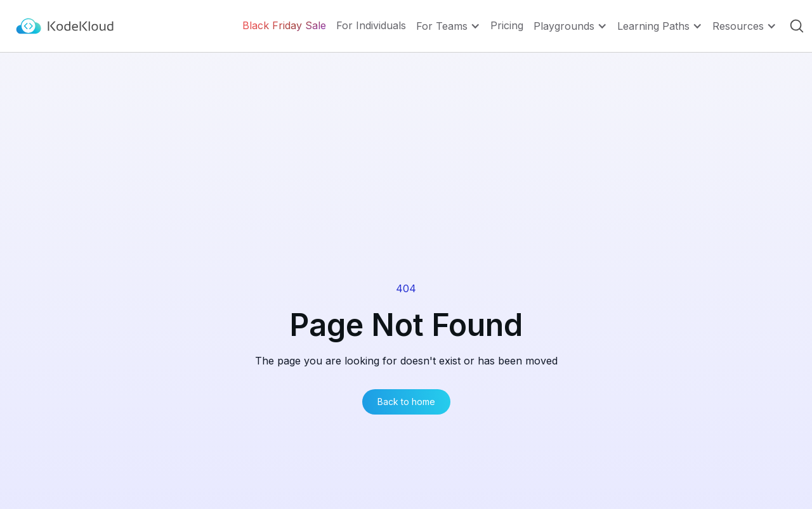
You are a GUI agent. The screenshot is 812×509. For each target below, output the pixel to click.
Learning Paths (653, 26)
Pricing (507, 26)
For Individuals (371, 26)
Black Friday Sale (284, 26)
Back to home (406, 402)
